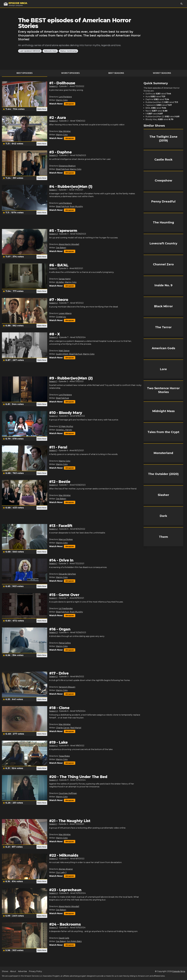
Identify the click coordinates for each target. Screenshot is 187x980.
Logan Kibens (65, 313)
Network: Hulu (50, 51)
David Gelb (64, 938)
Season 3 (53, 155)
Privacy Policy (35, 971)
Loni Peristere (65, 97)
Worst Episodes (70, 73)
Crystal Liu (61, 317)
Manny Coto (62, 100)
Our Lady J (61, 872)
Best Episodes (25, 73)
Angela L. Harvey (64, 430)
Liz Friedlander (66, 608)
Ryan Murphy (76, 206)
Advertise (22, 971)
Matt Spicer (64, 351)
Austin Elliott (62, 354)
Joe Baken (61, 248)
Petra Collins (65, 643)
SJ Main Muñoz (66, 426)
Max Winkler (65, 131)
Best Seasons (116, 73)
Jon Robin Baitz (74, 941)
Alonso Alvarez (66, 869)
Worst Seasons (162, 73)
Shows (5, 971)
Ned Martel (76, 728)
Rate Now (42, 109)
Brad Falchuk (62, 169)
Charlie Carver (63, 728)
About (13, 971)
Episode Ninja (179, 971)
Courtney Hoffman (68, 793)
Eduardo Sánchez (67, 574)
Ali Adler (60, 282)
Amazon (70, 104)
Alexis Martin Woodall (69, 244)
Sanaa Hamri (65, 279)
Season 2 (53, 86)
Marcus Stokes (66, 539)
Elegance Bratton (67, 166)
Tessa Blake (64, 756)
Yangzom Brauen (67, 687)
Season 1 (53, 190)
